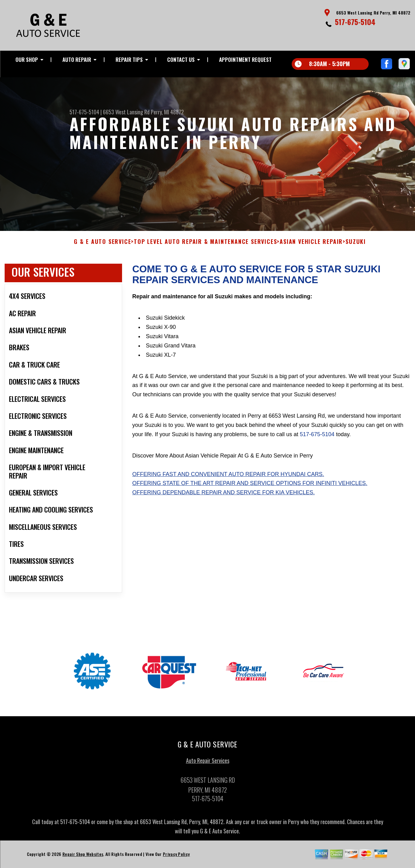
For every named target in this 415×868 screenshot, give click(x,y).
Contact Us (181, 60)
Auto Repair (77, 60)
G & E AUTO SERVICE (102, 245)
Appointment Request (245, 60)
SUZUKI (356, 245)
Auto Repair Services (208, 764)
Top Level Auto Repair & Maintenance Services (205, 245)
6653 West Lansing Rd (126, 112)
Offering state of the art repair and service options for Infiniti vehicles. (250, 486)
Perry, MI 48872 (167, 112)
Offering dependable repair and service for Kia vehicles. (223, 496)
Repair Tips (129, 60)
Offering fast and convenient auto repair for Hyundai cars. (228, 477)
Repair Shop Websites (83, 857)
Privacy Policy (176, 857)
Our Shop (27, 60)
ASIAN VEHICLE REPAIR (311, 245)
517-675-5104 (355, 22)
